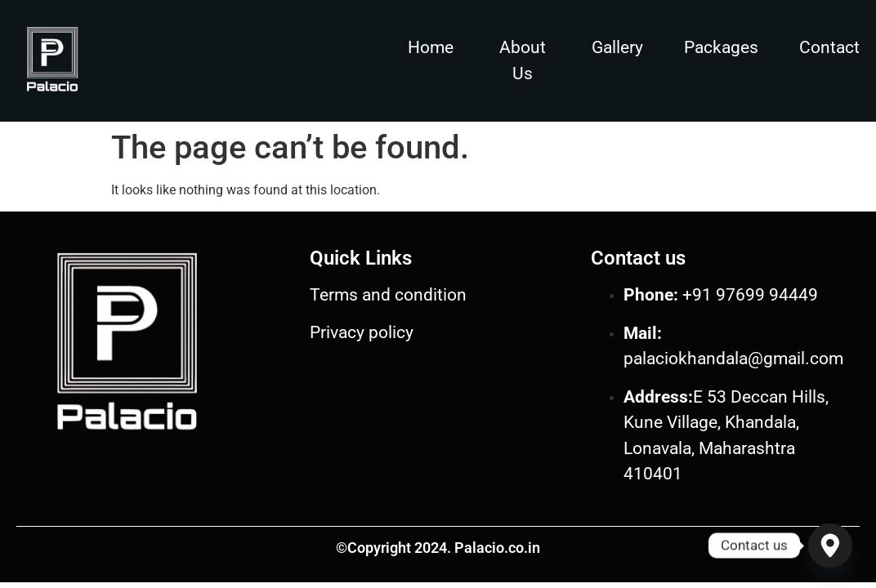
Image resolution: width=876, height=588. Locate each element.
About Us (523, 60)
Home (431, 47)
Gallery (617, 47)
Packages (721, 47)
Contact (829, 47)
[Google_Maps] (830, 546)
